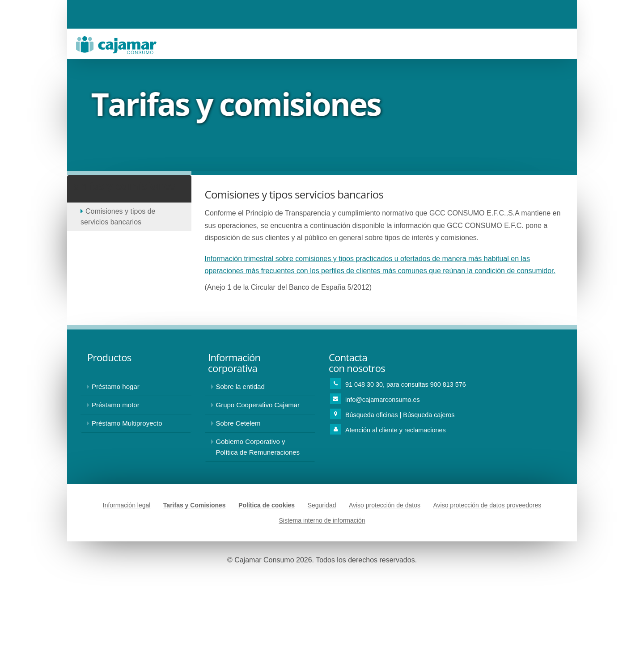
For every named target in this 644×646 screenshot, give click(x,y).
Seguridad (322, 505)
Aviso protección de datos (385, 505)
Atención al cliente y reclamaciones (396, 430)
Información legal (127, 505)
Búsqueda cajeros (429, 415)
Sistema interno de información (322, 520)
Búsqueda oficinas (373, 415)
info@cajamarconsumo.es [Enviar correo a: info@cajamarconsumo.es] (383, 400)
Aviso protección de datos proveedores (487, 505)
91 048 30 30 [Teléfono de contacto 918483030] (364, 384)
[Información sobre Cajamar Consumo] (260, 387)
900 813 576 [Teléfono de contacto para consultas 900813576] (448, 384)
